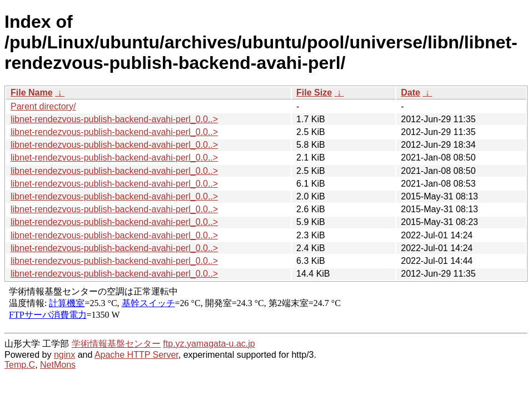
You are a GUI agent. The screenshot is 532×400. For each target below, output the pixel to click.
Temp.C (20, 365)
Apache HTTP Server (136, 355)
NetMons (58, 365)
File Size (314, 92)
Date (411, 92)
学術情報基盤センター (116, 344)
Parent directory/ (43, 106)
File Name (32, 92)
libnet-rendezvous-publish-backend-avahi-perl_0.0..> (114, 119)
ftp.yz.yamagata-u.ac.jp (209, 344)
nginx (64, 355)
